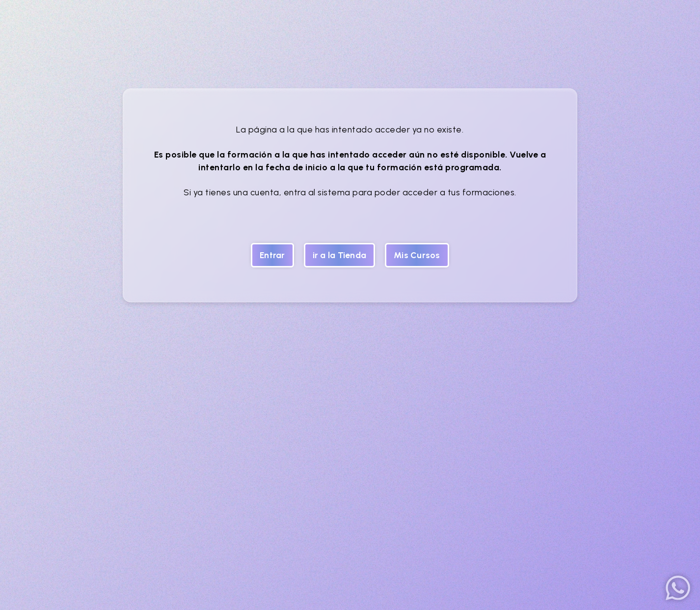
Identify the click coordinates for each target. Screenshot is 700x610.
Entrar (272, 255)
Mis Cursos (417, 255)
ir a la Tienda (340, 255)
